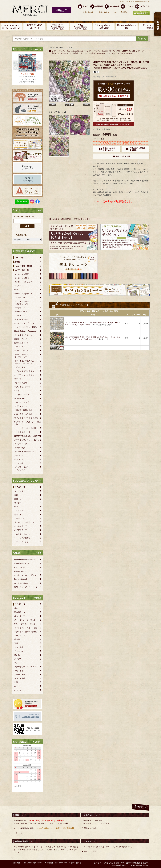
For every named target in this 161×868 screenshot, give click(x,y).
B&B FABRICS (20, 571)
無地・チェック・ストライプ (26, 587)
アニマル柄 (19, 463)
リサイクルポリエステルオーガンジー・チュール (24, 362)
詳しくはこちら (22, 833)
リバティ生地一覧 (22, 270)
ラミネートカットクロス (24, 522)
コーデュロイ (20, 308)
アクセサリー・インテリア (25, 667)
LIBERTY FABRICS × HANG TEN (28, 436)
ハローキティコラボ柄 (23, 414)
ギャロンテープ (21, 526)
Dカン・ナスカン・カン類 (25, 624)
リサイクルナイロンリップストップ (22, 356)
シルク (17, 391)
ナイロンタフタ (21, 367)
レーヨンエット (21, 347)
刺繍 (16, 682)
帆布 (16, 290)
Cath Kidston (19, 567)
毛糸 (16, 608)
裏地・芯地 (19, 671)
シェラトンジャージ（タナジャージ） (22, 303)
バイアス (18, 659)
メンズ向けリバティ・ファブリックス (23, 468)
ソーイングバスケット (23, 538)
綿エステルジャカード (23, 343)
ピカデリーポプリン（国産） (26, 327)
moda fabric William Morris (25, 560)
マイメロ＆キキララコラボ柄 (26, 418)
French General (21, 579)
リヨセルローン (21, 312)
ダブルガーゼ (20, 398)
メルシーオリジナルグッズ (25, 452)
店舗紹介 (124, 12)
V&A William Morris (22, 563)
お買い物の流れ (89, 12)
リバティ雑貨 (20, 448)
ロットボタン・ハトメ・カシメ (27, 628)
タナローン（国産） (22, 274)
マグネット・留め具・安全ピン (27, 632)
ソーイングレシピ (22, 542)
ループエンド (20, 636)
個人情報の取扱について (33, 863)
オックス (18, 503)
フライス (18, 379)
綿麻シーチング (21, 339)
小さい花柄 (19, 459)
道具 (16, 643)
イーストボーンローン (23, 335)
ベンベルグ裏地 (21, 383)
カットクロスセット (22, 432)
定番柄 (17, 262)
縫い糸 (17, 655)
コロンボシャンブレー (23, 402)
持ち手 (17, 639)
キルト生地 (19, 511)
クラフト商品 (20, 678)
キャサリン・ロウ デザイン (25, 575)
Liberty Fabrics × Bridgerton (25, 331)
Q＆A (115, 12)
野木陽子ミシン (21, 612)
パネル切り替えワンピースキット (28, 440)
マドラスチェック (22, 406)
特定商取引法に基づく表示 (57, 863)
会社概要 (17, 863)
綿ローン (18, 499)
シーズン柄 (19, 258)
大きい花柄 (19, 456)
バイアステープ (21, 444)
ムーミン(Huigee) (21, 583)
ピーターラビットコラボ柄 (25, 428)
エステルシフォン (22, 395)
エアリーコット (21, 316)
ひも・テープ (20, 616)
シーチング (19, 491)
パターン (18, 690)
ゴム (16, 663)
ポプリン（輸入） (22, 351)
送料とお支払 (104, 12)
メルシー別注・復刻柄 (23, 266)
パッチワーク (20, 675)
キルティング (20, 298)
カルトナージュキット (23, 534)
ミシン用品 (19, 647)
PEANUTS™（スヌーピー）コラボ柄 (28, 423)
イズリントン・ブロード (24, 323)
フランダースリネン (22, 319)
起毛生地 (18, 515)
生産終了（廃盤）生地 (23, 410)
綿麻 (16, 495)
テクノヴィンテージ (22, 387)
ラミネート (19, 286)
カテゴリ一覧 (20, 487)
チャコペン (19, 651)
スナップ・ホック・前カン (25, 620)
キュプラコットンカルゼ (24, 375)
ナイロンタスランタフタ (24, 371)
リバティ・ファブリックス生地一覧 (99, 51)
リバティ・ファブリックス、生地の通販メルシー (68, 51)
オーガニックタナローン (24, 294)
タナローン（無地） (22, 278)
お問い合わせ (76, 863)
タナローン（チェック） (24, 282)
